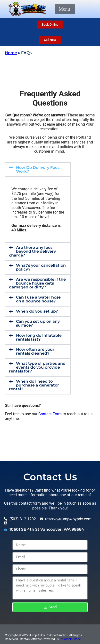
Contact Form (50, 414)
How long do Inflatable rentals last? (39, 337)
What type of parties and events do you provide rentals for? (37, 367)
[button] (64, 9)
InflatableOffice (70, 639)
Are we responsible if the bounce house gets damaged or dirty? (37, 283)
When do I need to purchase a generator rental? (34, 385)
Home (11, 53)
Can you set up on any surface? (38, 323)
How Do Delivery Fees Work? (38, 169)
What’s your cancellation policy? (41, 267)
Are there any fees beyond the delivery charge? (32, 251)
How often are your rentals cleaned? (35, 351)
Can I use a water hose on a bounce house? (38, 299)
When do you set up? (37, 311)
